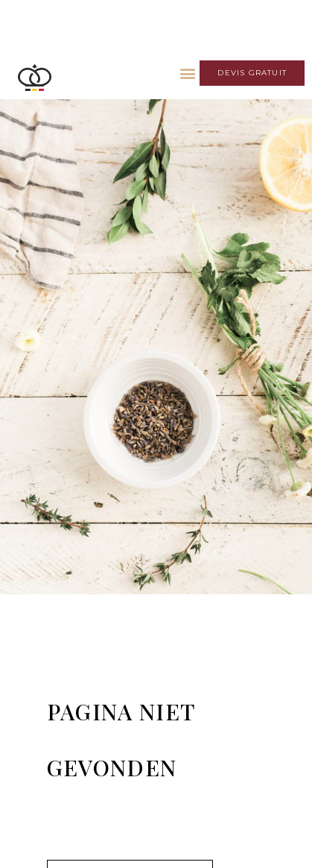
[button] (187, 73)
